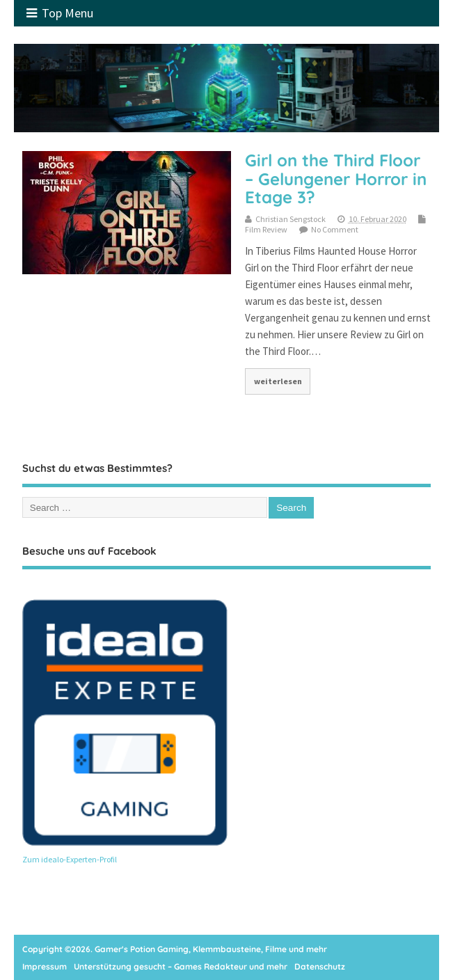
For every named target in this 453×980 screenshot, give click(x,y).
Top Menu (60, 13)
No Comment (335, 229)
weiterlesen (278, 381)
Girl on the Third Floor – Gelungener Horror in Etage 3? (336, 179)
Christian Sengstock (291, 219)
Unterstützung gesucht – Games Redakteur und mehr (181, 966)
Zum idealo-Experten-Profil (70, 859)
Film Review (266, 229)
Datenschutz (320, 966)
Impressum (45, 966)
